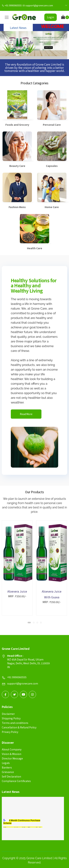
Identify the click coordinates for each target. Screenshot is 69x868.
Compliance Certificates (16, 781)
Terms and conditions (15, 723)
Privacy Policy (10, 732)
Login (51, 17)
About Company (12, 749)
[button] (65, 17)
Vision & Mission (12, 754)
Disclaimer (8, 714)
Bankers (7, 767)
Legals (6, 763)
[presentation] (7, 46)
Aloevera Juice (17, 591)
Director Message (12, 758)
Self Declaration (11, 776)
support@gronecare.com (38, 5)
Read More (26, 414)
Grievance (8, 772)
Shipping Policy (11, 718)
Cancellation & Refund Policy (19, 727)
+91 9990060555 (12, 5)
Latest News (18, 28)
